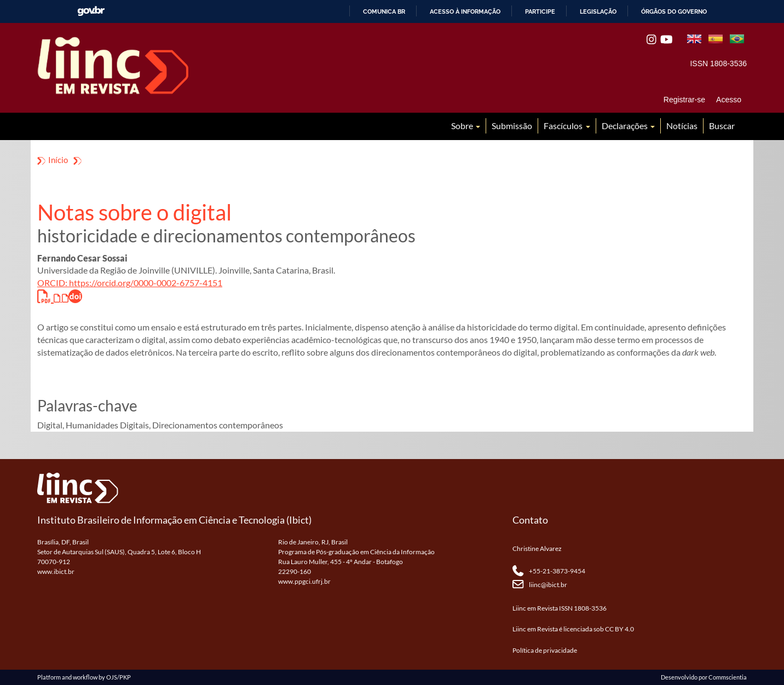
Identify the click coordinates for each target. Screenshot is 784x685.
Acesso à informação (465, 11)
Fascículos (564, 126)
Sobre (463, 126)
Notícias (682, 126)
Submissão (512, 126)
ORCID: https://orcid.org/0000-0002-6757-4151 (130, 283)
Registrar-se (684, 100)
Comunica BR (384, 11)
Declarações (626, 126)
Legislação (598, 11)
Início (58, 160)
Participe (540, 11)
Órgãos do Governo (674, 11)
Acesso (729, 100)
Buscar (722, 126)
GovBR (91, 11)
